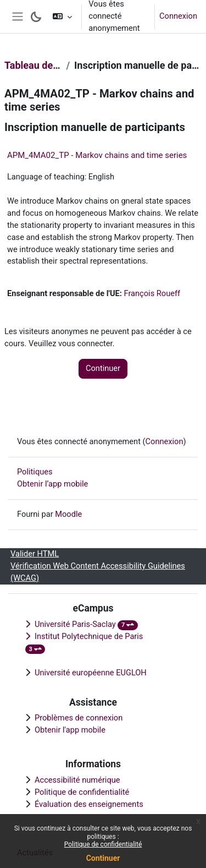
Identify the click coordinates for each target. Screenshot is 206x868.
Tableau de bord (33, 65)
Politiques (35, 472)
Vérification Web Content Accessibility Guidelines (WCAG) (98, 572)
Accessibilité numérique (77, 780)
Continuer (103, 858)
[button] (62, 17)
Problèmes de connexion (79, 718)
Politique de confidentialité (103, 844)
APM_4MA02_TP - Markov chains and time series (97, 155)
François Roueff (152, 293)
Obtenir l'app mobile (70, 730)
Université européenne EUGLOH (91, 673)
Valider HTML (35, 554)
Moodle (68, 514)
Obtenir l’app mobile (52, 484)
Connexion (178, 16)
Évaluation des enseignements (89, 804)
